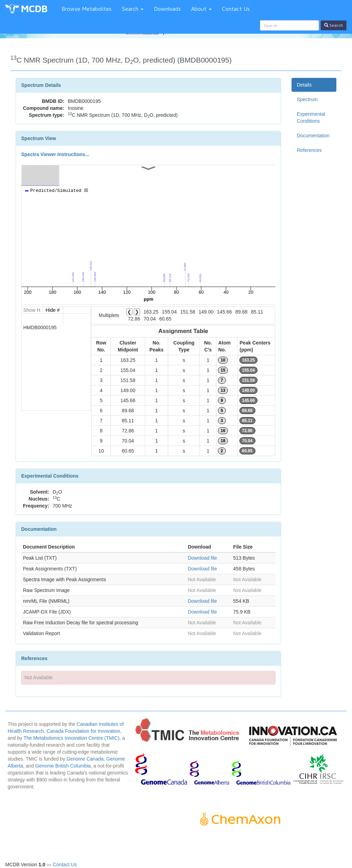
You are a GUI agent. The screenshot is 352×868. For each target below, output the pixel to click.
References (309, 150)
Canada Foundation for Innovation (83, 731)
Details (304, 85)
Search (133, 9)
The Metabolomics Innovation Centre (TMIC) (72, 738)
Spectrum (307, 99)
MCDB (34, 9)
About (201, 9)
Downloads (167, 9)
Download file (202, 558)
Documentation (313, 136)
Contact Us (236, 9)
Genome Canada (85, 759)
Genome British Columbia (63, 766)
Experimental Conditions (311, 117)
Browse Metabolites (87, 9)
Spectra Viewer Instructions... (55, 154)
